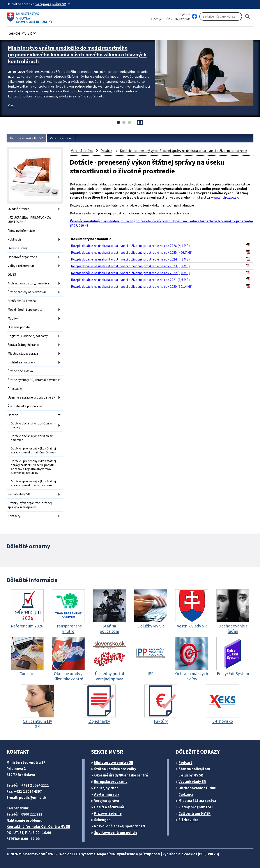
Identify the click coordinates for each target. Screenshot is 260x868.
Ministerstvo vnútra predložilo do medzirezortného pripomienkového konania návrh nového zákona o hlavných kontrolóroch (77, 55)
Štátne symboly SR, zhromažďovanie (33, 380)
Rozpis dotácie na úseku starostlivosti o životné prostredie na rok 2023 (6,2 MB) (130, 266)
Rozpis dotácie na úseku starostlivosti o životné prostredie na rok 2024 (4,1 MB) (130, 259)
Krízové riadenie (108, 813)
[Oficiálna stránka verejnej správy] (53, 4)
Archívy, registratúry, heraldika (28, 283)
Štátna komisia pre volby (115, 769)
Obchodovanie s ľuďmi (197, 788)
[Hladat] (248, 17)
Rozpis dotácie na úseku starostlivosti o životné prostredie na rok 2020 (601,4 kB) (132, 286)
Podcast (185, 762)
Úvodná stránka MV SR (26, 138)
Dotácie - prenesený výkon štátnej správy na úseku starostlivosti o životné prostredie (184, 151)
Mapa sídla (106, 854)
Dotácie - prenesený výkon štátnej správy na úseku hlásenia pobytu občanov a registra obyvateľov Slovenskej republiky (33, 467)
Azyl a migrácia (107, 794)
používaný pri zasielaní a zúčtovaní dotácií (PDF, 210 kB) (161, 223)
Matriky (13, 318)
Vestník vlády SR (19, 494)
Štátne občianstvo (20, 371)
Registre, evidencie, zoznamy (28, 336)
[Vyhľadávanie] (221, 16)
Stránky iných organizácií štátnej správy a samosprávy (30, 505)
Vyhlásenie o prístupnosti (139, 854)
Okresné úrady (18, 248)
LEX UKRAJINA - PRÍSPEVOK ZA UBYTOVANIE (29, 220)
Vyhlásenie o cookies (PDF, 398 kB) (191, 854)
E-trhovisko (188, 820)
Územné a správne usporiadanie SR (32, 397)
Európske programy (111, 782)
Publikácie (15, 239)
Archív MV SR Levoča (22, 301)
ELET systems (84, 854)
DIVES (12, 274)
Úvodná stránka (18, 209)
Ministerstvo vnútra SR (114, 762)
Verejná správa (61, 138)
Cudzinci (186, 794)
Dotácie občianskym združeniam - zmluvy (33, 425)
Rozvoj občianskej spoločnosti (120, 826)
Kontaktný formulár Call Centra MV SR (38, 827)
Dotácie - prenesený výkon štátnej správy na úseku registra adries (33, 483)
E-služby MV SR (191, 775)
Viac (11, 105)
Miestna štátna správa (23, 353)
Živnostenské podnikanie (25, 406)
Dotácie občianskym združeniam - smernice (33, 438)
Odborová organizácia (22, 257)
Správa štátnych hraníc (23, 345)
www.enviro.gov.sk (225, 197)
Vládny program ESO (196, 807)
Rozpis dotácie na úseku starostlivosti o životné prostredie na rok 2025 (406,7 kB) (132, 252)
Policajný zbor (106, 788)
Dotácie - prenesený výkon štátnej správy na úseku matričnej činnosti (34, 450)
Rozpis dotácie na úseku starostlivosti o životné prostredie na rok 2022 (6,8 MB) (130, 273)
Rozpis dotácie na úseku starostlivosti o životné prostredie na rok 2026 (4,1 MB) (130, 246)
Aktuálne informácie (21, 231)
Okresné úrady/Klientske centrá (121, 775)
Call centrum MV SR (195, 813)
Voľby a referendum (21, 266)
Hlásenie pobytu (19, 327)
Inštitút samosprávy (21, 362)
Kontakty (14, 516)
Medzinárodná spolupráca (25, 310)
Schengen (102, 820)
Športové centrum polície (116, 832)
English (184, 14)
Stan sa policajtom (194, 769)
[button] (23, 32)
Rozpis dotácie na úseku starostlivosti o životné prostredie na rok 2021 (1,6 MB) (130, 280)
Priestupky (15, 389)
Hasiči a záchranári (110, 807)
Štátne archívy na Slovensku (27, 292)
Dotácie (13, 415)
